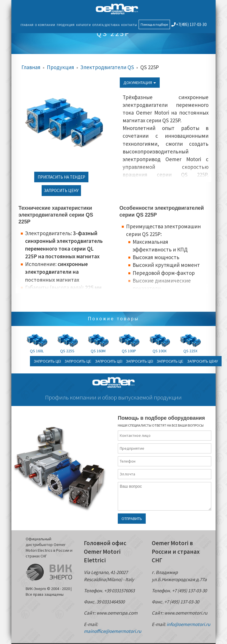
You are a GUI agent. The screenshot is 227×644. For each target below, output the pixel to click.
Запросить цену (61, 190)
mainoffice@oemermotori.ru (113, 631)
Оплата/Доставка (106, 25)
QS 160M (98, 351)
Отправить (132, 519)
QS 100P (129, 351)
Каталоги (84, 25)
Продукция (66, 25)
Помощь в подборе (154, 24)
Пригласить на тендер (61, 177)
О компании (45, 25)
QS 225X (190, 351)
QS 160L (37, 351)
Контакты (129, 25)
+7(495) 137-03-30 (189, 24)
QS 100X (160, 351)
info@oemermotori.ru (188, 624)
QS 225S (67, 351)
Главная (27, 25)
